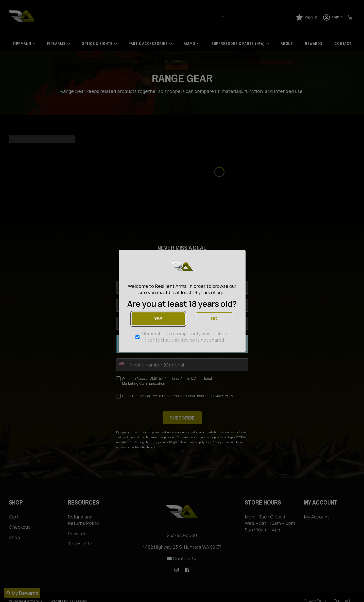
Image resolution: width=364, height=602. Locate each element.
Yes (158, 319)
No (214, 319)
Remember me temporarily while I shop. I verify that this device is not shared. (185, 337)
